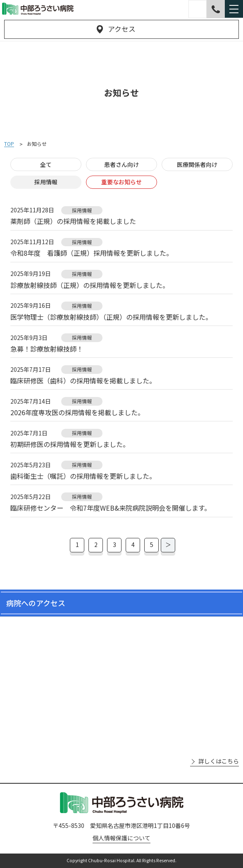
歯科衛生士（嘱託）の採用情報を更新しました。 (83, 476)
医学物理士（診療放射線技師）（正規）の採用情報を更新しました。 (111, 317)
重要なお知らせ (121, 182)
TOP (9, 144)
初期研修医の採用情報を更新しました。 (70, 444)
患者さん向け (121, 164)
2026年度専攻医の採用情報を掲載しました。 (77, 413)
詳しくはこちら (219, 761)
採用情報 (46, 182)
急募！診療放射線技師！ (47, 349)
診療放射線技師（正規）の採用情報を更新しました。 (90, 285)
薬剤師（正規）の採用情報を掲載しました (73, 221)
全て (46, 164)
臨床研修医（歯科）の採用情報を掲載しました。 (83, 381)
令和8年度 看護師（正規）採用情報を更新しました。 (92, 253)
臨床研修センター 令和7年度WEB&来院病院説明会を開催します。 (111, 508)
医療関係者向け (197, 164)
